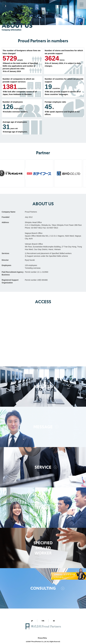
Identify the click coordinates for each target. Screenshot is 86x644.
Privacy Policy (42, 638)
